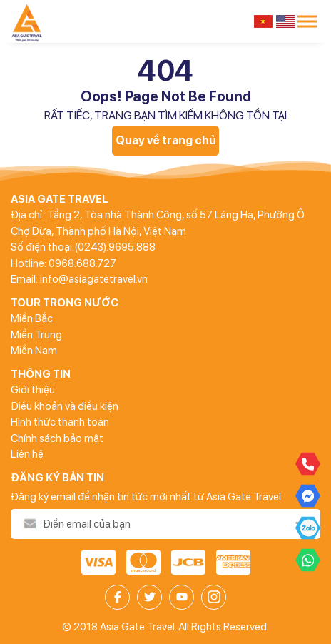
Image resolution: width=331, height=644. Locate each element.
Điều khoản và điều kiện (65, 406)
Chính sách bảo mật (57, 438)
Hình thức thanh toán (60, 422)
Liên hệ (27, 454)
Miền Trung (36, 335)
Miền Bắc (32, 318)
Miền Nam (34, 351)
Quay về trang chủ (166, 140)
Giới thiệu (33, 390)
